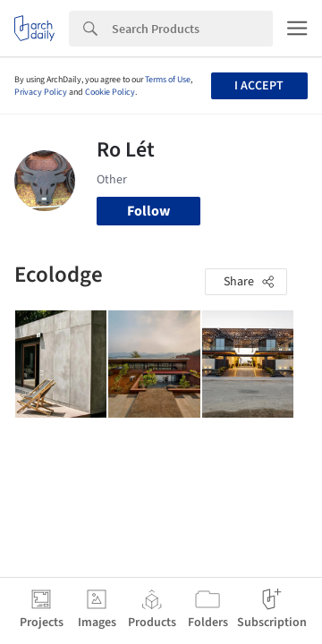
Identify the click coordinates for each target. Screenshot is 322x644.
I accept (259, 86)
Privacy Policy (41, 92)
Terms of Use (168, 80)
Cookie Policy (110, 92)
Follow (148, 211)
